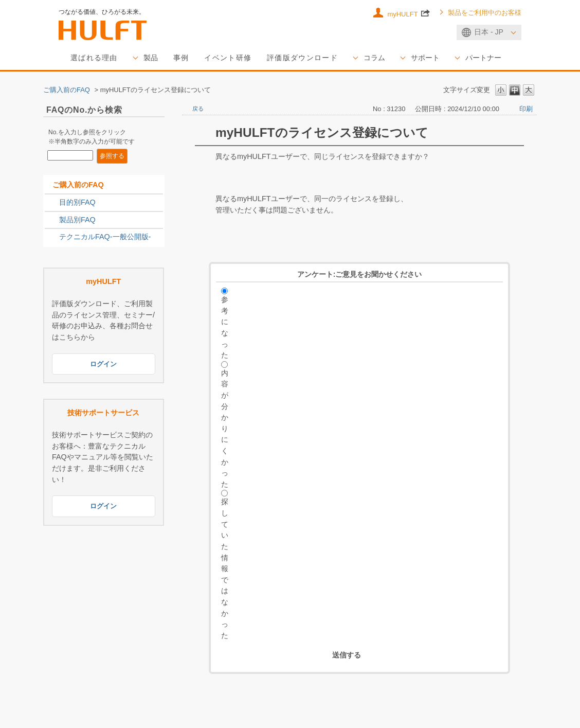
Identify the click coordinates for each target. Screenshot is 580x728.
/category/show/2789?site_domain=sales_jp (52, 220)
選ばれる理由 (94, 58)
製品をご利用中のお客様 (485, 13)
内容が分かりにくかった (225, 429)
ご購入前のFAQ (67, 90)
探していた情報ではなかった (225, 568)
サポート (425, 58)
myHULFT (409, 13)
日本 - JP (489, 32)
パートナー (483, 58)
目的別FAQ (77, 202)
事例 (181, 58)
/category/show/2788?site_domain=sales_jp (52, 203)
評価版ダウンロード (302, 58)
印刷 (526, 109)
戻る (198, 109)
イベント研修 (228, 58)
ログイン (103, 364)
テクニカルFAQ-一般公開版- (105, 237)
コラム (374, 58)
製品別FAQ (77, 220)
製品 (151, 58)
